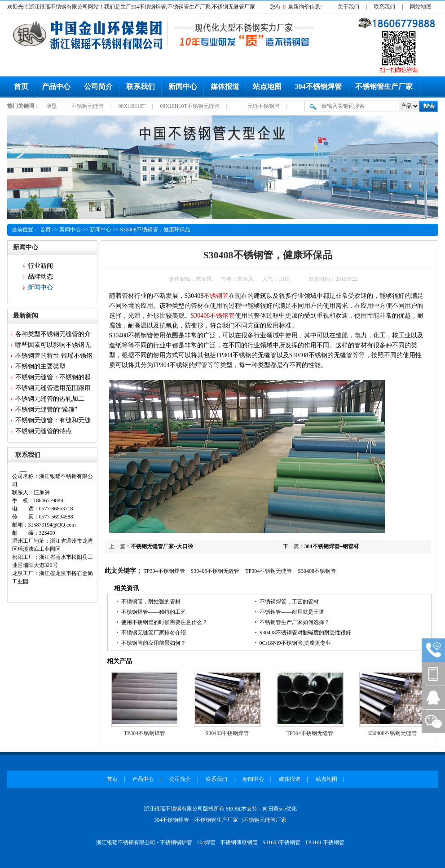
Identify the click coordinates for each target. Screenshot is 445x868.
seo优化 (288, 809)
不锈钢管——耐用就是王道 (292, 612)
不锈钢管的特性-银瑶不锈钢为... (54, 357)
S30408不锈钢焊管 (227, 733)
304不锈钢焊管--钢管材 (332, 546)
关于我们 (348, 7)
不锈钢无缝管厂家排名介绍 (154, 633)
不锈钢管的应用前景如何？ (154, 643)
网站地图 (421, 7)
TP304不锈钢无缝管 (269, 571)
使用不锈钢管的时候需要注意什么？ (164, 622)
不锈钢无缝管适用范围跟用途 (53, 389)
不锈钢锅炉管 (176, 842)
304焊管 (206, 842)
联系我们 (384, 7)
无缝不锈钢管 (264, 106)
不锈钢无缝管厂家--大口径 (162, 546)
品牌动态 (40, 277)
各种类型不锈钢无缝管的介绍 (53, 335)
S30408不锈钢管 (213, 316)
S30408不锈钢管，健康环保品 (155, 230)
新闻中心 (183, 86)
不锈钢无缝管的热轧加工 (50, 399)
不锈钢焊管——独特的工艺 (154, 612)
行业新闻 (40, 266)
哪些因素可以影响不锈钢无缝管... (53, 346)
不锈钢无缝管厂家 (265, 820)
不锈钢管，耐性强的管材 (151, 602)
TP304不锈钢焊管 (164, 571)
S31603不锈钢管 (281, 842)
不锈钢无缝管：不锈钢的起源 (53, 378)
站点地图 (267, 86)
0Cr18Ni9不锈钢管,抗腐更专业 (295, 643)
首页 (21, 86)
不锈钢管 (216, 296)
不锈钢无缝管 (88, 106)
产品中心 (56, 86)
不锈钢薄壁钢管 (239, 842)
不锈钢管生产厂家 (384, 86)
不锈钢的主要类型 (40, 366)
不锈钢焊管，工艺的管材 (289, 602)
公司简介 (98, 86)
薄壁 (52, 106)
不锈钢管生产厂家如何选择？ (295, 622)
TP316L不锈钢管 (324, 842)
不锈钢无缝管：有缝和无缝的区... (53, 421)
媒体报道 (225, 86)
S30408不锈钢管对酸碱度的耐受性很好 (306, 633)
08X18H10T (132, 106)
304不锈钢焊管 (318, 86)
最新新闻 (26, 316)
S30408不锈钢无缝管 (215, 571)
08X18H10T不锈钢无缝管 (190, 106)
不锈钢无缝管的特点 (44, 431)
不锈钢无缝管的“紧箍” (46, 410)
